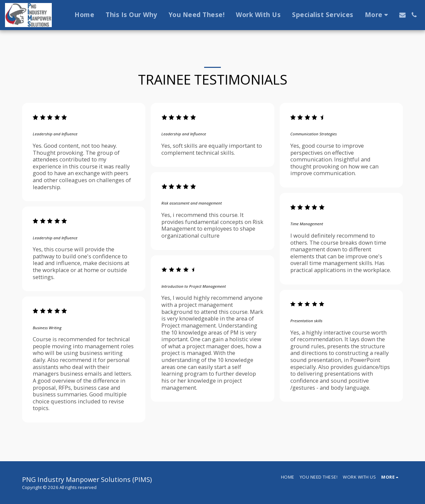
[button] (402, 15)
